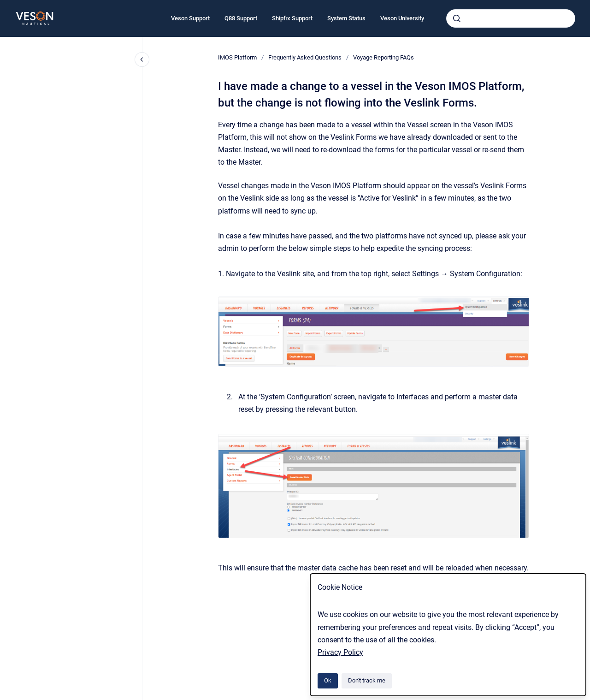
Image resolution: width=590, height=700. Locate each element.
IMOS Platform (237, 57)
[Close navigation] (142, 59)
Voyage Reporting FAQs (383, 57)
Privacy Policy (340, 652)
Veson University (402, 18)
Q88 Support (241, 18)
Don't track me (367, 680)
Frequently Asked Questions (305, 57)
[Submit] (457, 18)
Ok (328, 680)
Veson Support (190, 18)
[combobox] (511, 18)
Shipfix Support (292, 18)
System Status (346, 18)
